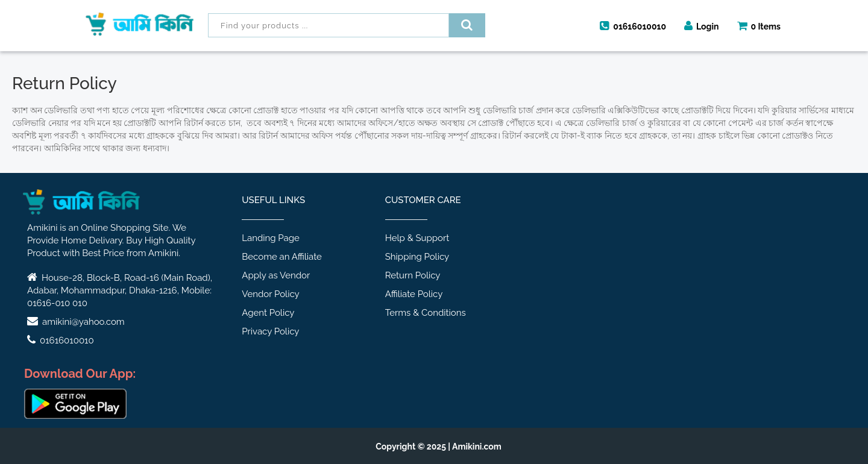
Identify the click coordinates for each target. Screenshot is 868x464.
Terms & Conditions (426, 313)
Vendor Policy (270, 294)
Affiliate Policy (414, 294)
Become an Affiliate (282, 257)
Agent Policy (268, 313)
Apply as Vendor (276, 275)
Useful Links (273, 200)
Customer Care (423, 200)
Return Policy (413, 275)
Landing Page (271, 238)
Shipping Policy (417, 257)
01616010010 (633, 26)
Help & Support (417, 238)
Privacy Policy (270, 331)
